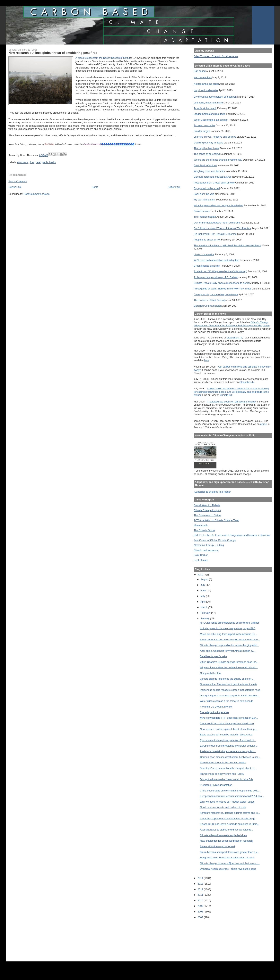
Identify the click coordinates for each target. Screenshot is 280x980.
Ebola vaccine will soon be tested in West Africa (226, 735)
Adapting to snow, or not (207, 240)
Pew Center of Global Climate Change (215, 540)
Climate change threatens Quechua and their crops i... (230, 863)
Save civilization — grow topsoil (217, 846)
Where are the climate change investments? (218, 160)
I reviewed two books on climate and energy (232, 402)
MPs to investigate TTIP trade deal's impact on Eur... (229, 718)
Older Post (174, 187)
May (203, 596)
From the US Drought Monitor (216, 707)
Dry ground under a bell (207, 188)
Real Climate (201, 560)
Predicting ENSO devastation (216, 785)
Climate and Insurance (206, 550)
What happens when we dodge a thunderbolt (219, 205)
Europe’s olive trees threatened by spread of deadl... (229, 746)
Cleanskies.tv (247, 382)
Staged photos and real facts (210, 114)
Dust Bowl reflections (205, 165)
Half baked (200, 71)
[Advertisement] (211, 937)
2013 (201, 884)
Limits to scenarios (204, 254)
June (204, 591)
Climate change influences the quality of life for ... (227, 679)
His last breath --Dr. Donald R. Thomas (215, 234)
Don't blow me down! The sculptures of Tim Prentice (222, 228)
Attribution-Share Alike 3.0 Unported (116, 144)
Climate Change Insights (207, 510)
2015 (201, 575)
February (206, 613)
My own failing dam (204, 200)
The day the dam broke (207, 148)
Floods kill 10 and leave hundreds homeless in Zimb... (230, 824)
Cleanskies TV (234, 338)
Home (95, 187)
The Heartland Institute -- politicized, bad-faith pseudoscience (227, 245)
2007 (201, 917)
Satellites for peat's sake (213, 656)
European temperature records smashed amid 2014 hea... (232, 796)
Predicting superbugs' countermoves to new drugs (227, 818)
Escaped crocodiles (205, 125)
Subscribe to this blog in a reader (213, 492)
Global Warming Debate (207, 505)
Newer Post (15, 187)
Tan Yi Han (49, 144)
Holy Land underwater (206, 90)
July (203, 585)
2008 (201, 912)
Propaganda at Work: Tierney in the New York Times (223, 289)
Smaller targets (202, 131)
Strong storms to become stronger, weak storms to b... (230, 640)
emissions (23, 162)
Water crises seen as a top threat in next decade (227, 701)
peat (38, 162)
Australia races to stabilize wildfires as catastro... (227, 830)
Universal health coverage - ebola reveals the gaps (228, 869)
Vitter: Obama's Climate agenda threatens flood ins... (229, 662)
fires (32, 162)
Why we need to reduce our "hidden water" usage (227, 802)
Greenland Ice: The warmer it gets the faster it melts (228, 684)
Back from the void (204, 194)
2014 (201, 878)
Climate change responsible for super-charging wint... (229, 645)
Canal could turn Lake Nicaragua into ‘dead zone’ (227, 723)
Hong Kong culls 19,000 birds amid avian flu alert (227, 858)
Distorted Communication (208, 306)
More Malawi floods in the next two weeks (223, 762)
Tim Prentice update (205, 217)
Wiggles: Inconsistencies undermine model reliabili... (229, 667)
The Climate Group (204, 530)
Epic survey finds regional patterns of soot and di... (228, 740)
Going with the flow (210, 673)
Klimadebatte (201, 525)
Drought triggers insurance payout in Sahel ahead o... (229, 696)
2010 (201, 900)
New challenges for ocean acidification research (226, 841)
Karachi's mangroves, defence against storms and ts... (230, 813)
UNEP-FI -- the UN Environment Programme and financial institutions (232, 535)
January (205, 618)
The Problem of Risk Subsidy (210, 300)
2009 (201, 906)
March (204, 607)
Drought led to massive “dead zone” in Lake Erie (227, 779)
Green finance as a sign (207, 266)
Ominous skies (202, 211)
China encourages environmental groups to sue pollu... (230, 791)
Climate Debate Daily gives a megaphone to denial (222, 283)
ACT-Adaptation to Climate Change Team (217, 520)
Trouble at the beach (205, 108)
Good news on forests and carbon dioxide (223, 807)
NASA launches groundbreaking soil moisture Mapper (229, 623)
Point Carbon (201, 555)
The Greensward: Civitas (207, 515)
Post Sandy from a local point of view (214, 183)
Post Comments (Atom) (37, 194)
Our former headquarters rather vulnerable (217, 223)
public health (49, 162)
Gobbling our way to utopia (209, 143)
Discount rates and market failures (213, 177)
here (207, 360)
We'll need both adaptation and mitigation (217, 260)
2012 (201, 889)
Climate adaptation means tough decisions (223, 835)
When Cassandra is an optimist (211, 120)
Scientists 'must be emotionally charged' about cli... (228, 768)
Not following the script (206, 84)
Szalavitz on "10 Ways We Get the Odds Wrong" (220, 271)
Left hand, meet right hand (208, 103)
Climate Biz (226, 395)
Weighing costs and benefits (209, 171)
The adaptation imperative (214, 712)
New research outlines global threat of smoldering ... (229, 729)
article (264, 424)
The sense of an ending (207, 154)
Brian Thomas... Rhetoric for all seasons (216, 56)
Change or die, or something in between (216, 294)
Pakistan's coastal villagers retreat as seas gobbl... (228, 751)
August (205, 579)
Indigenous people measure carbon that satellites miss (230, 690)
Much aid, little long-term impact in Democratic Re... (228, 634)
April (203, 602)
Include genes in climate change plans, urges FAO (228, 628)
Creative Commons (92, 144)
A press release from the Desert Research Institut (103, 58)
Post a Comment (18, 181)
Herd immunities (203, 77)
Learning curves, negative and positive (215, 137)
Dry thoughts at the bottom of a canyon (215, 97)
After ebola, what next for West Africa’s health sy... (227, 651)
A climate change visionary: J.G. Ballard (216, 277)
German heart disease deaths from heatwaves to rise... (230, 757)
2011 (201, 895)
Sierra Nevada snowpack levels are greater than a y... (229, 852)
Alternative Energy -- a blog (209, 545)
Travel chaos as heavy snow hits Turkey (222, 774)
